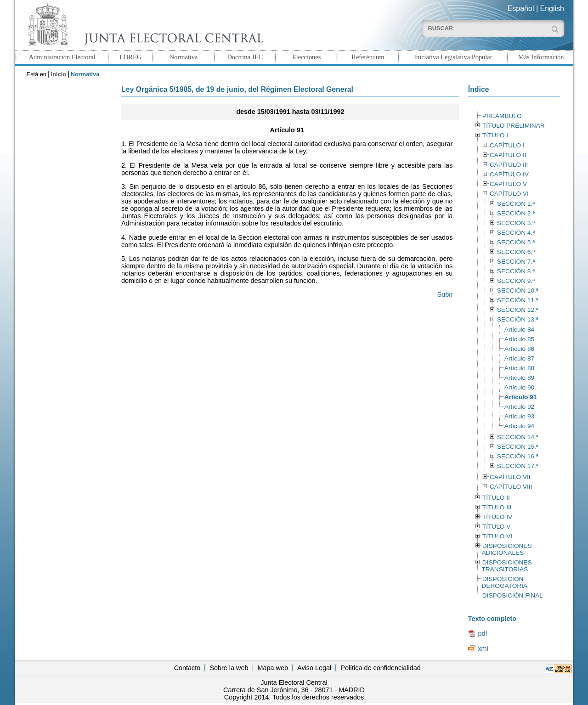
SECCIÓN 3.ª (516, 223)
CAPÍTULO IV (509, 174)
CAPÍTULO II (508, 155)
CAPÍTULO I (507, 145)
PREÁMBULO (502, 116)
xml (483, 649)
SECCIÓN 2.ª (516, 213)
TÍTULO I (495, 135)
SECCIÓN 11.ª (518, 300)
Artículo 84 (519, 330)
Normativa (184, 57)
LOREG (130, 57)
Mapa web (273, 668)
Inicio (59, 74)
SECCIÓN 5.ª (516, 242)
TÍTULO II (496, 498)
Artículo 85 (519, 339)
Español (521, 8)
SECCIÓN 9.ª (516, 281)
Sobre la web (229, 668)
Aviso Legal (314, 668)
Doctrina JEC (245, 57)
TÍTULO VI (497, 536)
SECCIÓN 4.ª (516, 233)
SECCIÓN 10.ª (518, 290)
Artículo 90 (519, 387)
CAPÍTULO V (508, 184)
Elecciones (306, 57)
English (552, 8)
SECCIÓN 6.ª (516, 252)
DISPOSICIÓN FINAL (513, 595)
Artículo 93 (519, 416)
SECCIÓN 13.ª (518, 319)
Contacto (187, 668)
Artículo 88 (519, 368)
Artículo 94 (519, 426)
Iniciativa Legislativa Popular (453, 57)
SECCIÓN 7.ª (516, 262)
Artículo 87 (519, 358)
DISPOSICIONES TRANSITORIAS (506, 566)
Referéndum (368, 57)
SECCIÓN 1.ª (516, 204)
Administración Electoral (62, 57)
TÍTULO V (496, 527)
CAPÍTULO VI (509, 194)
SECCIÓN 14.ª (518, 437)
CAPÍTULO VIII (511, 487)
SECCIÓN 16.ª (518, 456)
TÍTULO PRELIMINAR (514, 126)
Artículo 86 (519, 349)
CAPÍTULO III (509, 165)
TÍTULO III (497, 507)
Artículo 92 (519, 407)
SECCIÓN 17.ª (518, 466)
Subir (445, 294)
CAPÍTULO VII (510, 477)
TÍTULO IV (497, 517)
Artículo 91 (521, 397)
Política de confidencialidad (380, 668)
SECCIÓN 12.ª (518, 310)
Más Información (541, 57)
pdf (482, 633)
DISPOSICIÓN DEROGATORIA (504, 582)
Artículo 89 (519, 378)
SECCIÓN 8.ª (516, 271)
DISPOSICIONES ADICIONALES (506, 549)
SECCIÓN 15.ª (518, 447)
